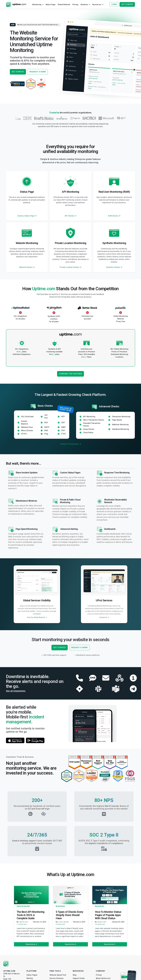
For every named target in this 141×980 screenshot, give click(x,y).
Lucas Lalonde (63, 922)
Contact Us (104, 617)
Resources (60, 907)
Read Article (31, 945)
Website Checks (27, 267)
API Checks (71, 216)
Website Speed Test (58, 976)
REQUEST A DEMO (38, 72)
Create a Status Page (27, 216)
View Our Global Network (37, 617)
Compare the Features (70, 374)
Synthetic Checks (114, 267)
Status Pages (32, 976)
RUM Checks (114, 216)
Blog (75, 976)
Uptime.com (24, 922)
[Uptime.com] (6, 964)
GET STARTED (18, 72)
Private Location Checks (70, 267)
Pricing (99, 976)
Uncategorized (23, 907)
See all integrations (18, 691)
